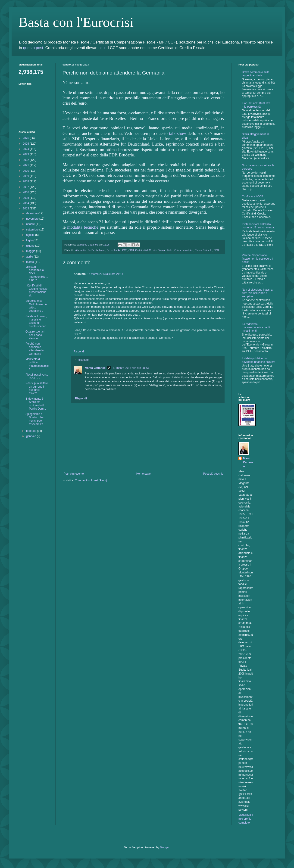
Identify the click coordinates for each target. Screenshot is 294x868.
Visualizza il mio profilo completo (246, 819)
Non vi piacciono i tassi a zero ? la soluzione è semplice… (257, 293)
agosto (31, 235)
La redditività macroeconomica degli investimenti (256, 328)
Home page (144, 474)
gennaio (31, 436)
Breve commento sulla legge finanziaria (256, 74)
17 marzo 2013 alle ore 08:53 (131, 368)
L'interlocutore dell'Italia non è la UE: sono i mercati (259, 226)
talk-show (178, 133)
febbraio (32, 431)
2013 (26, 208)
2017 (26, 187)
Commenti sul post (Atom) (91, 480)
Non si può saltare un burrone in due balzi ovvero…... (37, 388)
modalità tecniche (83, 227)
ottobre (31, 224)
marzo (30, 262)
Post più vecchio (213, 474)
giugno (31, 246)
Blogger (165, 847)
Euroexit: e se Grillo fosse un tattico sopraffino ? (36, 306)
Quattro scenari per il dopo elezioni (35, 335)
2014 (26, 203)
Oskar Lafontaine (184, 250)
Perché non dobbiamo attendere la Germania (34, 349)
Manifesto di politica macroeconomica (37, 364)
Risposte (83, 360)
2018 (26, 181)
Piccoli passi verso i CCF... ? (37, 376)
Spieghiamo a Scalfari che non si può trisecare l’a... (35, 419)
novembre (33, 219)
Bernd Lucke (114, 250)
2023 (26, 154)
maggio (31, 251)
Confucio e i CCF (252, 196)
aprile (30, 257)
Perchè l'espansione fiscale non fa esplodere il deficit (258, 259)
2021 (26, 165)
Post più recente (74, 474)
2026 (26, 138)
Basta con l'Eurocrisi (76, 22)
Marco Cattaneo (95, 368)
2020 (26, 171)
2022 (26, 160)
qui (103, 48)
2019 (26, 176)
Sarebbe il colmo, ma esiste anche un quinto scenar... (37, 321)
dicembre (32, 213)
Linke (170, 250)
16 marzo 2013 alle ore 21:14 (105, 274)
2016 (26, 192)
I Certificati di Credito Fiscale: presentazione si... (37, 291)
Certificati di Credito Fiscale (150, 250)
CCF (125, 250)
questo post (33, 48)
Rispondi (79, 352)
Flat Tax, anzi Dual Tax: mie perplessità (256, 105)
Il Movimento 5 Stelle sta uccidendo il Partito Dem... (36, 404)
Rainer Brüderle (204, 250)
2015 (26, 198)
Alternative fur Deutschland (90, 250)
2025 (26, 144)
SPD (216, 250)
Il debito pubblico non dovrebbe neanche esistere (259, 360)
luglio (30, 240)
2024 (26, 149)
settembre (33, 230)
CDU (131, 250)
